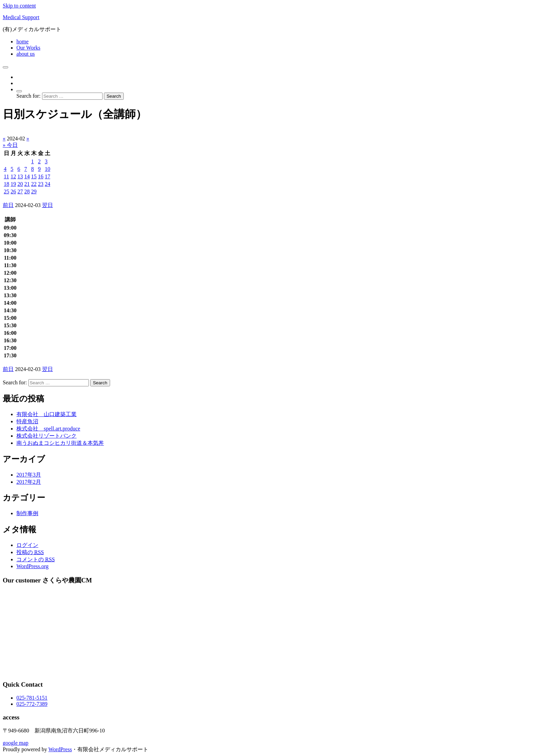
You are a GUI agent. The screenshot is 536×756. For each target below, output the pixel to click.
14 (27, 176)
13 (20, 176)
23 (41, 184)
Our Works (28, 48)
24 (48, 184)
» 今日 (10, 145)
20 (20, 184)
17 (48, 176)
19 (13, 184)
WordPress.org (32, 566)
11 (6, 176)
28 (27, 191)
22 (34, 184)
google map (16, 743)
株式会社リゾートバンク (46, 436)
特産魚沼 (27, 421)
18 (6, 184)
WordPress (60, 749)
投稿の (30, 552)
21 (27, 184)
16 (41, 176)
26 (13, 191)
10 (48, 169)
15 (34, 176)
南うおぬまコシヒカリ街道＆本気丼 (60, 443)
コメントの (36, 559)
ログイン (27, 545)
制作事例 (27, 513)
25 (6, 191)
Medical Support (21, 17)
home (23, 42)
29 (34, 191)
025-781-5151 (32, 698)
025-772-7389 (32, 704)
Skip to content (19, 6)
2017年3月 (29, 475)
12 (13, 176)
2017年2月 (29, 482)
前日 (8, 205)
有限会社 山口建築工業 (46, 414)
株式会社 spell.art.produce (48, 429)
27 (20, 191)
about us (26, 54)
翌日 (48, 205)
